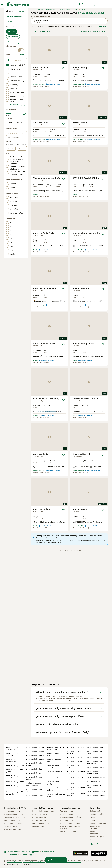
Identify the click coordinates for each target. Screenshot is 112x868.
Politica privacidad (97, 814)
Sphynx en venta (39, 817)
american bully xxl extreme (74, 752)
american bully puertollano (12, 777)
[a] (23, 148)
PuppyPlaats (34, 852)
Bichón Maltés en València (71, 817)
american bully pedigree (53, 789)
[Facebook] (92, 844)
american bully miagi (96, 757)
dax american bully (95, 781)
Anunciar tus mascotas (95, 827)
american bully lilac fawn (95, 752)
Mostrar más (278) (18, 105)
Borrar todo (21, 11)
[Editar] (24, 114)
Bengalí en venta (39, 820)
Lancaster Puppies (27, 855)
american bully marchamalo (12, 761)
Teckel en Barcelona (68, 811)
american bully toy (74, 757)
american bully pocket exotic (76, 795)
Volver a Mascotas (14, 16)
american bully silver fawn (96, 786)
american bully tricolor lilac (76, 766)
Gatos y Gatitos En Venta (42, 808)
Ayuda (92, 817)
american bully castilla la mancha (15, 793)
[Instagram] (97, 844)
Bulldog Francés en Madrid (71, 814)
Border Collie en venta (13, 823)
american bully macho (35, 755)
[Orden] (92, 31)
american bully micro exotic (35, 764)
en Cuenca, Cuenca (91, 13)
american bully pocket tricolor (56, 795)
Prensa (93, 820)
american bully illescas (15, 782)
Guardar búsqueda (41, 31)
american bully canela (96, 791)
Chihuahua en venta (12, 811)
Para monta (13, 42)
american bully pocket (35, 759)
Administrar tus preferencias (72, 862)
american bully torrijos (35, 747)
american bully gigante (96, 795)
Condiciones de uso (98, 823)
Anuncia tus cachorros (95, 833)
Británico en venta (40, 814)
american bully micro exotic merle (55, 748)
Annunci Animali (11, 855)
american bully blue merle (55, 773)
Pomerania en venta (12, 820)
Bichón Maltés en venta (14, 814)
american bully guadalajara (12, 748)
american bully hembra (36, 751)
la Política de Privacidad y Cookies (34, 862)
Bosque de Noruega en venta (44, 811)
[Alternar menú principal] (2, 4)
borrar (23, 55)
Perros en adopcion (68, 832)
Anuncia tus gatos (97, 837)
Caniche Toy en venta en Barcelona (70, 827)
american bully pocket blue (76, 772)
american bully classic (76, 761)
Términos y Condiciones (14, 862)
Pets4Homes (13, 852)
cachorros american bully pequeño (34, 784)
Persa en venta (38, 826)
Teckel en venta (11, 826)
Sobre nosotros (96, 811)
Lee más (103, 26)
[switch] (21, 50)
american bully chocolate (53, 767)
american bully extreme (53, 755)
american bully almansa (12, 755)
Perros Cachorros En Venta (15, 808)
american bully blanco (35, 795)
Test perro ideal (96, 840)
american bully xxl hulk (54, 761)
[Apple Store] (99, 853)
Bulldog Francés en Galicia (71, 823)
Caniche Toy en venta (13, 829)
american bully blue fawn (75, 779)
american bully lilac (34, 769)
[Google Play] (80, 853)
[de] (12, 148)
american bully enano (55, 778)
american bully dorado (96, 777)
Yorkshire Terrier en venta (15, 817)
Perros (9, 21)
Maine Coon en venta (41, 823)
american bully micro (96, 767)
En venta (12, 31)
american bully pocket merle (76, 789)
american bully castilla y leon (15, 771)
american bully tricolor (76, 784)
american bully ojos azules (34, 778)
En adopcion (13, 37)
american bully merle (76, 747)
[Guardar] (63, 68)
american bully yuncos (15, 766)
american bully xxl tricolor (54, 783)
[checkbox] (7, 65)
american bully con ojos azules (95, 762)
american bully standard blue (93, 772)
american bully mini (95, 747)
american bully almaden (12, 787)
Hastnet (24, 852)
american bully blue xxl (34, 790)
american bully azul (34, 773)
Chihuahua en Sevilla (69, 820)
